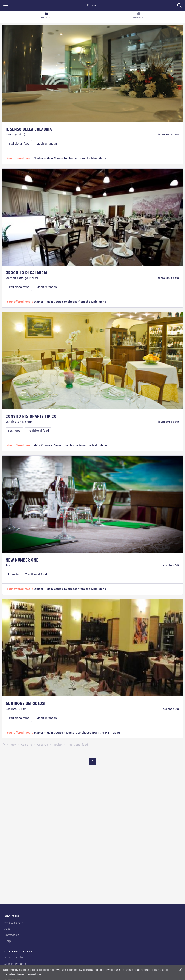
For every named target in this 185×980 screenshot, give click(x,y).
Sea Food (14, 431)
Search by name (15, 964)
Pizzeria (13, 575)
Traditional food (19, 144)
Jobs (7, 929)
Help (8, 941)
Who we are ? (13, 923)
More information (29, 975)
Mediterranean (47, 144)
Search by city (14, 958)
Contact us (12, 935)
